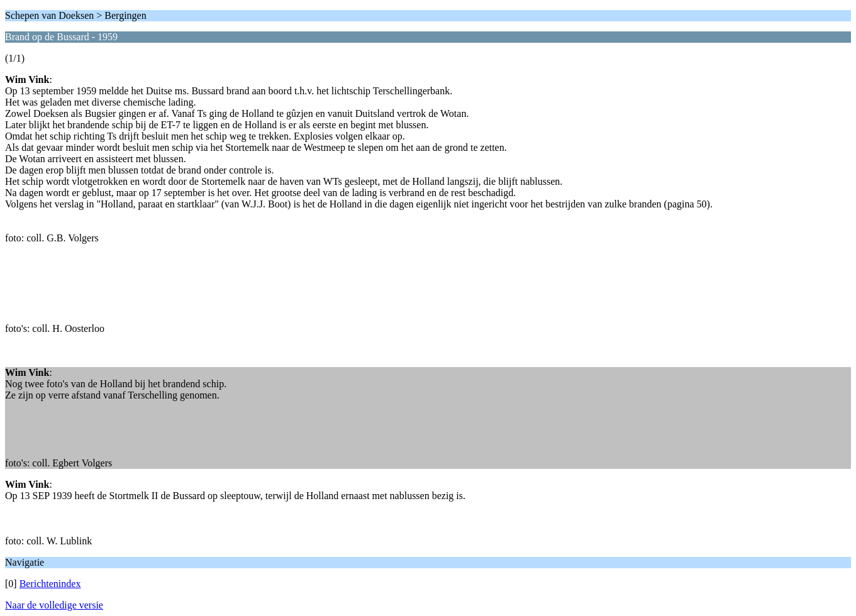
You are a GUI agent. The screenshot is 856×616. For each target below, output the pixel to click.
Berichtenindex (50, 584)
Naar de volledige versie (54, 605)
